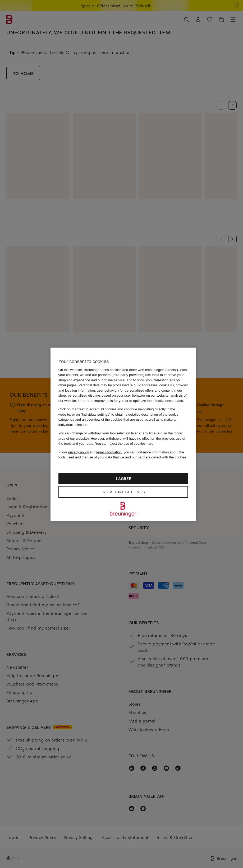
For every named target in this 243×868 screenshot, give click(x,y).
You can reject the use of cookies (124, 444)
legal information (109, 452)
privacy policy (79, 452)
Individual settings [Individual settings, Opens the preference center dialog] (123, 492)
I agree (123, 478)
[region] (123, 434)
